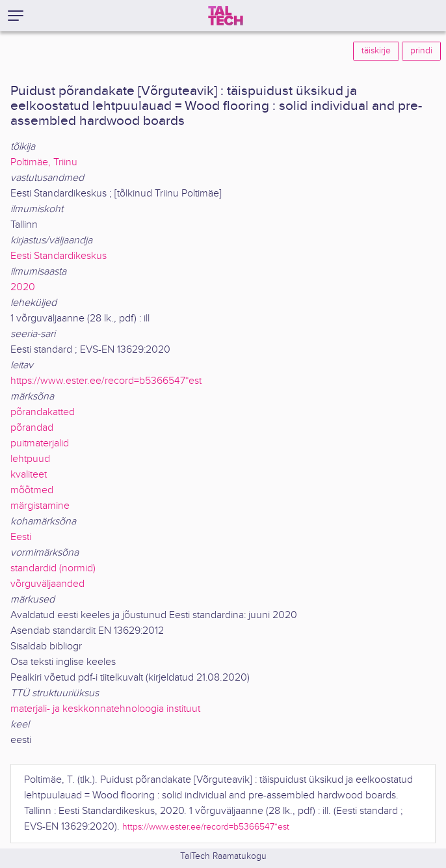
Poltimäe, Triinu (44, 162)
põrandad (32, 428)
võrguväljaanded (47, 584)
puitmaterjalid (40, 443)
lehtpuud (30, 459)
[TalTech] (226, 16)
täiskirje (376, 51)
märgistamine (40, 506)
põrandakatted (43, 412)
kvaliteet (29, 475)
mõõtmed (32, 490)
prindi (421, 51)
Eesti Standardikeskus (59, 256)
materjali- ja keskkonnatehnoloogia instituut (105, 709)
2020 (23, 287)
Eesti (21, 537)
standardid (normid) (53, 568)
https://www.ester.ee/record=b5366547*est (106, 381)
